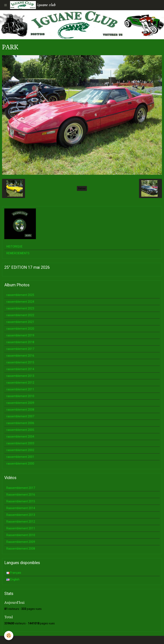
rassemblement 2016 (20, 356)
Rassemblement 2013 (21, 515)
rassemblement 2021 (20, 322)
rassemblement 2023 (20, 308)
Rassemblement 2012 (21, 522)
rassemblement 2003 (20, 443)
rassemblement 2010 (20, 396)
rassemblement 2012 (20, 383)
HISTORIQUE (14, 246)
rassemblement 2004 (20, 437)
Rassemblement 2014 (21, 508)
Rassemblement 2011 (21, 528)
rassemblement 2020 (20, 329)
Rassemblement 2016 (21, 495)
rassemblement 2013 (20, 376)
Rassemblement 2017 (21, 488)
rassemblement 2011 (20, 389)
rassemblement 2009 (20, 403)
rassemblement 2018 (20, 342)
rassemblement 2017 (20, 349)
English (13, 579)
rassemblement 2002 (20, 450)
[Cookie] (9, 636)
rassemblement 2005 (20, 430)
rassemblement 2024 (20, 302)
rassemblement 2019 (20, 335)
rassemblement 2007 (20, 416)
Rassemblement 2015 (21, 501)
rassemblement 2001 (20, 457)
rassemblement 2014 (20, 369)
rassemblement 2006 (20, 423)
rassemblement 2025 (20, 295)
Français (14, 573)
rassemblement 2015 (20, 362)
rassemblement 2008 (20, 410)
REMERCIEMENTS (18, 253)
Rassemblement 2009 (21, 542)
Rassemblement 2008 (21, 549)
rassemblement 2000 (20, 464)
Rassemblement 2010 (21, 535)
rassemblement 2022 (20, 315)
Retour (82, 188)
